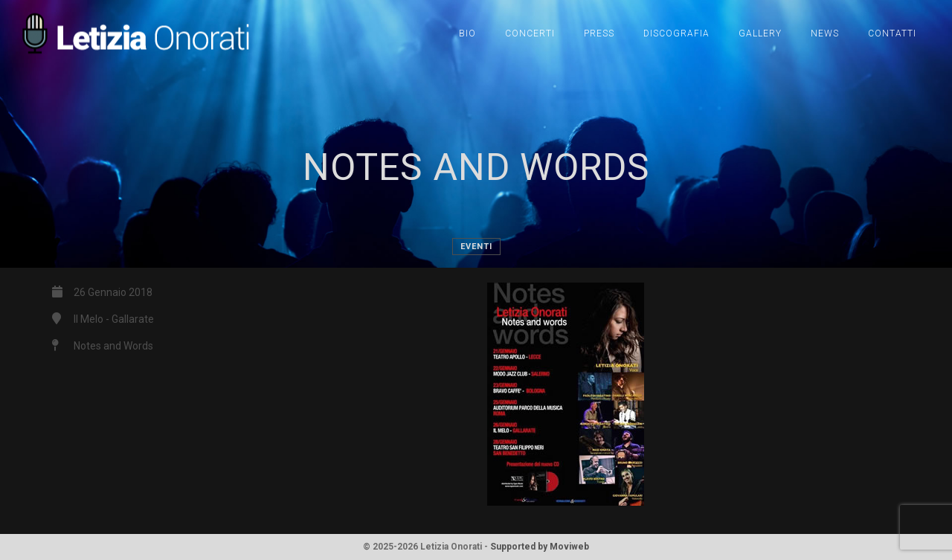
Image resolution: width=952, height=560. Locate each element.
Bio (467, 33)
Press (599, 33)
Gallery (760, 33)
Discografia (676, 33)
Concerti (530, 33)
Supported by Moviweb (540, 547)
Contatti (892, 33)
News (825, 33)
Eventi (476, 247)
